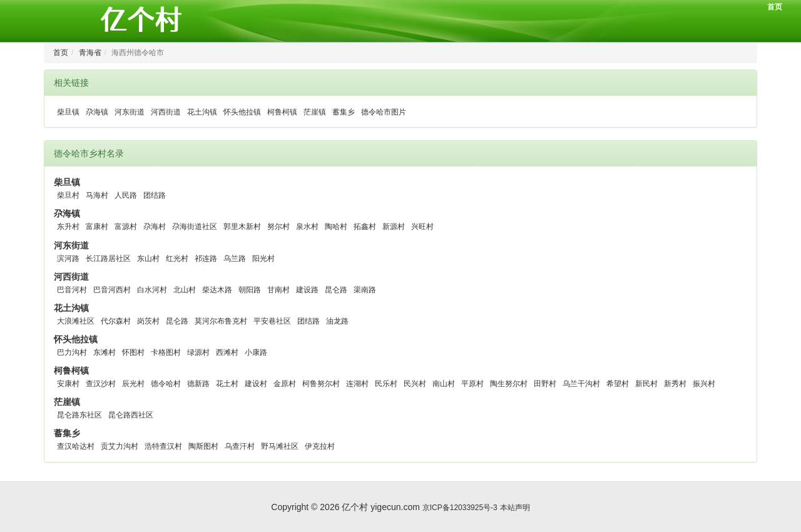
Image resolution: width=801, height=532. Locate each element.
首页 (775, 7)
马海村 (97, 195)
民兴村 (415, 384)
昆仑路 (336, 290)
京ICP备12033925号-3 (460, 508)
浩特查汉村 (163, 446)
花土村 (227, 384)
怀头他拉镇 (242, 112)
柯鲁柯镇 (282, 112)
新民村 (646, 384)
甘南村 (278, 290)
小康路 (256, 352)
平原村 (472, 384)
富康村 (97, 227)
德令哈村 (166, 384)
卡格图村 (166, 352)
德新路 (198, 384)
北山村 (185, 290)
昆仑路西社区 (131, 415)
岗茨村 (148, 321)
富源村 (126, 227)
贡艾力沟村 (120, 446)
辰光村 (133, 384)
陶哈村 (336, 227)
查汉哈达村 (76, 446)
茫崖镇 (315, 112)
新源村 (394, 227)
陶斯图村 (203, 446)
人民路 (126, 195)
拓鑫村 (365, 227)
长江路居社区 (108, 258)
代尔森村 (116, 321)
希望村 (618, 384)
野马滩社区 (280, 446)
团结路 (155, 195)
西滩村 (227, 352)
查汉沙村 (101, 384)
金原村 (285, 384)
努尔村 (278, 227)
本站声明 (515, 508)
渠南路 (365, 290)
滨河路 (68, 258)
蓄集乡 (344, 112)
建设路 (307, 290)
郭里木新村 (242, 227)
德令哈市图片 (384, 112)
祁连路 (206, 258)
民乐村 (386, 384)
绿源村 (198, 352)
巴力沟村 (72, 352)
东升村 (68, 227)
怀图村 (133, 352)
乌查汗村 (240, 446)
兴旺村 (422, 227)
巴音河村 (72, 290)
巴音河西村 (112, 290)
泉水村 (307, 227)
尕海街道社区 (195, 227)
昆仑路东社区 (79, 415)
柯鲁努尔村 (321, 384)
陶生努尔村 (509, 384)
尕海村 (155, 227)
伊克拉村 (320, 446)
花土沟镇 (202, 112)
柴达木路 (217, 290)
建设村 (256, 384)
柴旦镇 (68, 112)
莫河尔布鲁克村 (221, 321)
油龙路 (337, 321)
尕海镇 (97, 112)
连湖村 (357, 384)
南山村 (444, 384)
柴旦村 (68, 195)
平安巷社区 (272, 321)
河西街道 (166, 112)
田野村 (545, 384)
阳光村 (263, 258)
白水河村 (152, 290)
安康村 (68, 384)
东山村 (148, 258)
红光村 (177, 258)
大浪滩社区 (76, 321)
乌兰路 (235, 258)
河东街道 (130, 112)
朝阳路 (250, 290)
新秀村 (675, 384)
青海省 (90, 53)
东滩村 (105, 352)
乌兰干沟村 (581, 384)
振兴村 (704, 384)
